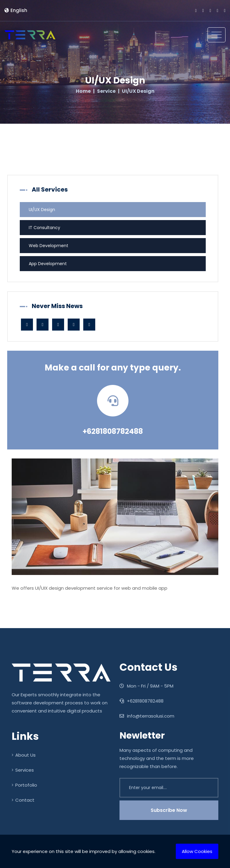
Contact (23, 800)
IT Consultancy (44, 228)
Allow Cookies (197, 851)
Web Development (49, 246)
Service (106, 91)
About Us (24, 755)
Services (23, 770)
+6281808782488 (113, 431)
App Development (48, 264)
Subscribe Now (169, 810)
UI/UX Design (42, 210)
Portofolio (24, 785)
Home (83, 91)
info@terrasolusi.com (147, 716)
